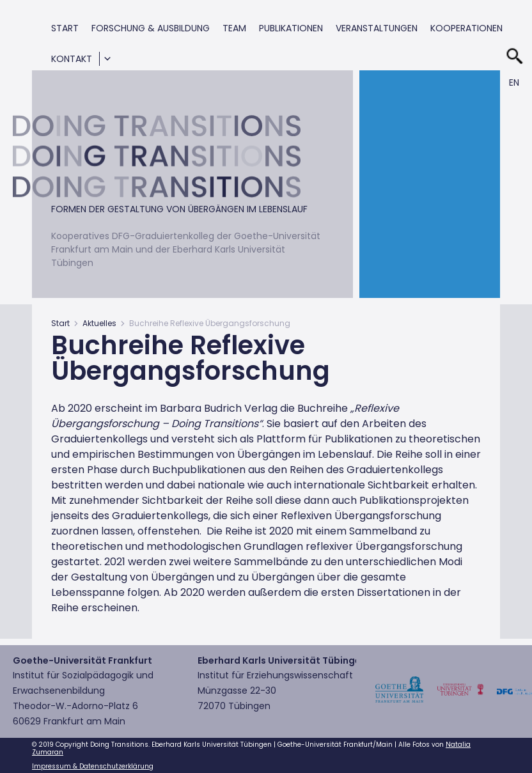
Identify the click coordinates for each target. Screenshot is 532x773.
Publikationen (291, 28)
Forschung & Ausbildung (151, 28)
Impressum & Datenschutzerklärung (93, 766)
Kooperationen (466, 28)
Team (234, 28)
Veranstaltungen (377, 28)
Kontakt (72, 59)
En (514, 82)
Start (65, 28)
